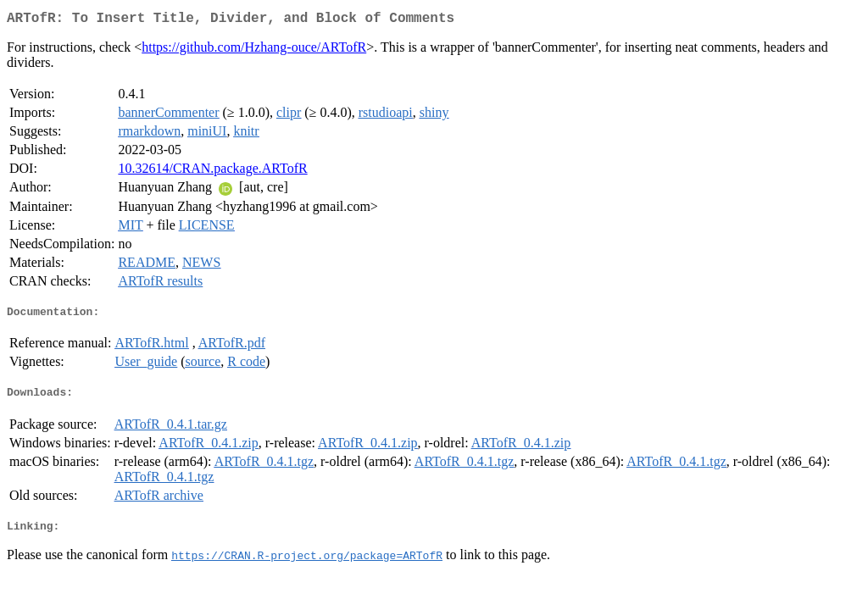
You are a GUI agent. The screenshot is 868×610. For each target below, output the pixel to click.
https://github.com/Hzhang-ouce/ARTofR (254, 50)
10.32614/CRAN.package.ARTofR (212, 172)
